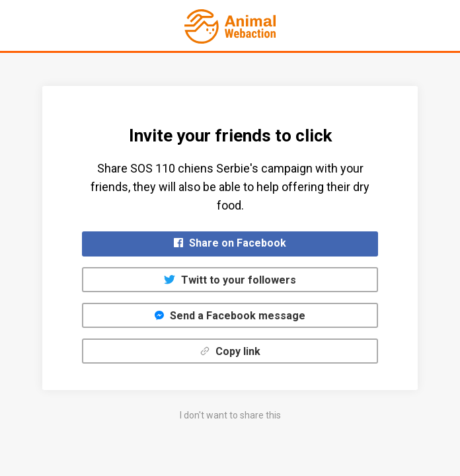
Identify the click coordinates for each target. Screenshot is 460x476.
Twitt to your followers (230, 280)
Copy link (230, 351)
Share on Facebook (230, 243)
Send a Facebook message (230, 316)
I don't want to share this (230, 415)
